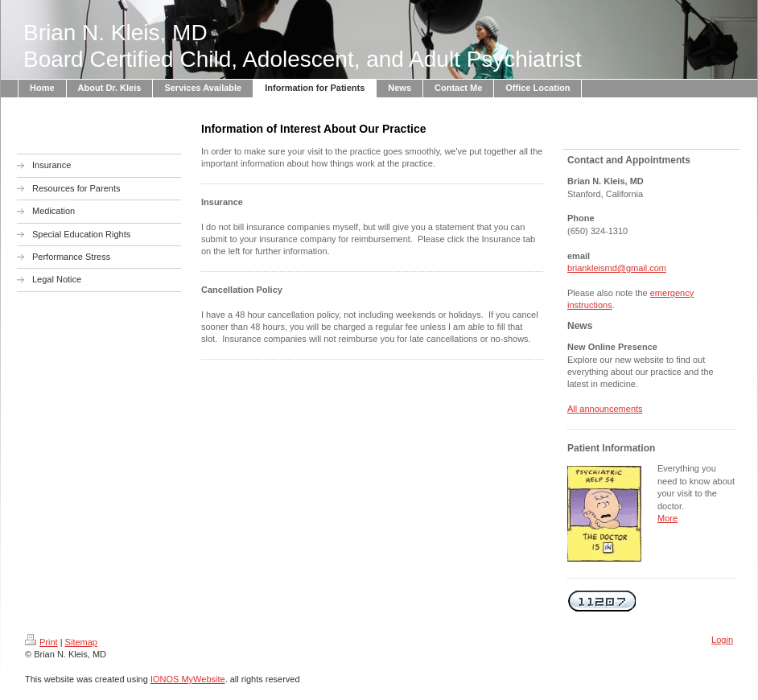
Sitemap (81, 642)
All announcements (605, 409)
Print (41, 642)
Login (722, 640)
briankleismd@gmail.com (617, 268)
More (667, 518)
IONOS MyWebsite (188, 679)
